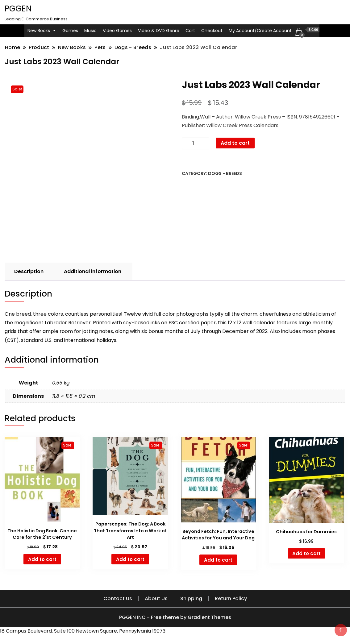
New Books (42, 31)
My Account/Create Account (260, 31)
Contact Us (118, 598)
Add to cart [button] (42, 559)
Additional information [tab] (93, 271)
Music (90, 31)
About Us (156, 598)
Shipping (191, 598)
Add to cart (235, 143)
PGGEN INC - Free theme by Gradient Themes (175, 617)
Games (70, 31)
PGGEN (18, 9)
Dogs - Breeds (225, 173)
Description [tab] (29, 271)
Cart (190, 31)
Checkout (212, 31)
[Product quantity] (196, 144)
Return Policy (231, 598)
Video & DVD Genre (159, 31)
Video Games (117, 31)
